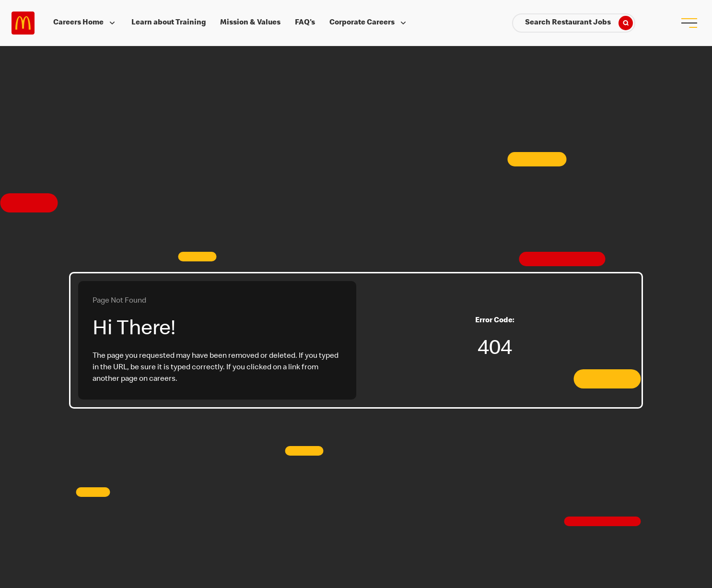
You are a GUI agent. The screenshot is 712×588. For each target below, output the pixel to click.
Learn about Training (169, 23)
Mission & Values (250, 23)
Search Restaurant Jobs (579, 23)
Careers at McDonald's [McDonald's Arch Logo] (23, 23)
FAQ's (305, 23)
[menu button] (689, 23)
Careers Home (85, 23)
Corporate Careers (369, 23)
